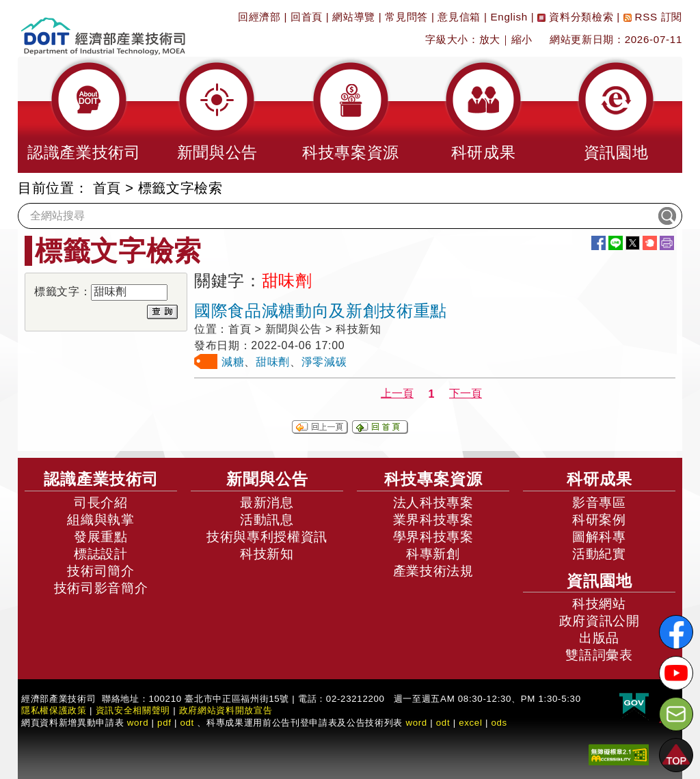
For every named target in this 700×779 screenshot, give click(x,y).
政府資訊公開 (600, 621)
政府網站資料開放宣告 (226, 710)
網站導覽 (354, 17)
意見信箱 (459, 17)
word (416, 723)
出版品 (599, 638)
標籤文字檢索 (180, 188)
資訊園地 (600, 581)
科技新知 (267, 554)
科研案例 (599, 520)
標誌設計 (101, 554)
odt (187, 723)
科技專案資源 (433, 479)
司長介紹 (101, 503)
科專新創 (433, 554)
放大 (490, 39)
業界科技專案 (433, 520)
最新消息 (267, 503)
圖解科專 (599, 537)
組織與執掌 (100, 520)
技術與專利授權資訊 (267, 537)
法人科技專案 (433, 503)
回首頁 (307, 17)
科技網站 (599, 604)
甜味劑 (273, 362)
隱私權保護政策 (54, 710)
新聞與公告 (267, 479)
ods (499, 723)
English (509, 17)
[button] (84, 115)
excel (470, 723)
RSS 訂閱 (653, 17)
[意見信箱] (676, 714)
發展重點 (101, 537)
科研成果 (600, 479)
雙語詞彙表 (599, 655)
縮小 (522, 39)
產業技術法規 (433, 571)
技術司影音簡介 (101, 588)
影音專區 (599, 503)
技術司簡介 (100, 571)
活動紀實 (599, 554)
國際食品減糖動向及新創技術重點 (321, 311)
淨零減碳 (324, 362)
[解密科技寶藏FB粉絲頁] (676, 632)
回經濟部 (259, 17)
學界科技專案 (433, 537)
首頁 (107, 188)
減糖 (233, 362)
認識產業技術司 (101, 479)
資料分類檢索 (575, 17)
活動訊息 (267, 520)
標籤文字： (63, 291)
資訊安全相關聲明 (133, 710)
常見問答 (406, 17)
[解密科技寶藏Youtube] (676, 673)
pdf (164, 723)
